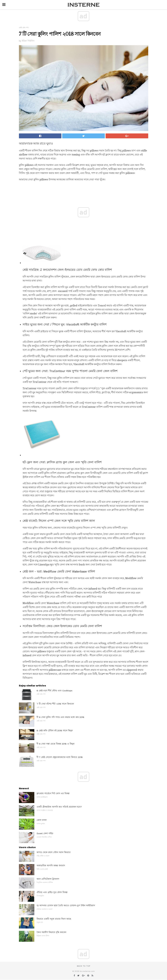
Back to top (84, 966)
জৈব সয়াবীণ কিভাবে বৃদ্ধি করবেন (51, 932)
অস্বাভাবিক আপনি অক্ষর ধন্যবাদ (51, 865)
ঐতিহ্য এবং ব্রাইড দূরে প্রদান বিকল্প (52, 892)
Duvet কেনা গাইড (45, 833)
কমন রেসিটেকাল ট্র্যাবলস (48, 879)
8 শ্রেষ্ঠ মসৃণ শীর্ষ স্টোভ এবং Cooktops (54, 691)
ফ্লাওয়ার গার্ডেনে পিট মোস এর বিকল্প (53, 793)
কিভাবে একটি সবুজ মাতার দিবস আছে (54, 919)
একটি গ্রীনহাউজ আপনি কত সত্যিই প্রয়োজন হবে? (59, 807)
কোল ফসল (42, 820)
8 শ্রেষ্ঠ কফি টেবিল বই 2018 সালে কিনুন (55, 731)
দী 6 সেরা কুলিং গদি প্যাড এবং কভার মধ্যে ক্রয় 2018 (60, 717)
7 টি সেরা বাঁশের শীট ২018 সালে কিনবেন (55, 704)
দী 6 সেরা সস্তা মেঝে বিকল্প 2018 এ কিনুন (55, 744)
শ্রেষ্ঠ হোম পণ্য (24, 28)
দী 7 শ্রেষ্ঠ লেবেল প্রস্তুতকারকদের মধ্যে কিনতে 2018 (60, 757)
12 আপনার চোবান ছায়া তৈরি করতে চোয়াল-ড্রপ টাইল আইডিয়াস (66, 905)
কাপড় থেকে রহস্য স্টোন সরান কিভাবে (54, 852)
